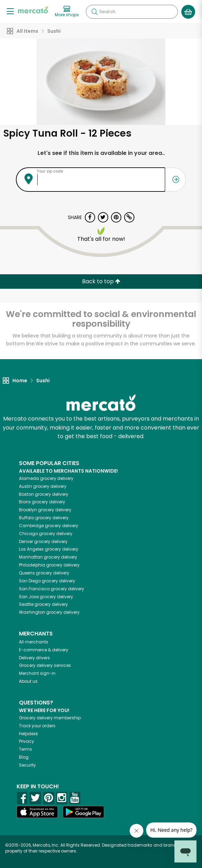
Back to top (101, 281)
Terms (26, 749)
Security (27, 765)
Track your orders (37, 726)
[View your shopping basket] (188, 12)
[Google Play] (83, 812)
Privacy (27, 741)
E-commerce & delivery (44, 650)
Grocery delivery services (45, 665)
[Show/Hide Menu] (10, 11)
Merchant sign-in (37, 673)
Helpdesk (28, 734)
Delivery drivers (34, 658)
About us (28, 681)
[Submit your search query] (94, 12)
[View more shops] (67, 12)
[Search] (132, 12)
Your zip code (50, 171)
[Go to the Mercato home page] (33, 10)
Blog (24, 757)
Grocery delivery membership (50, 718)
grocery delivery (46, 478)
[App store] (37, 812)
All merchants (34, 642)
